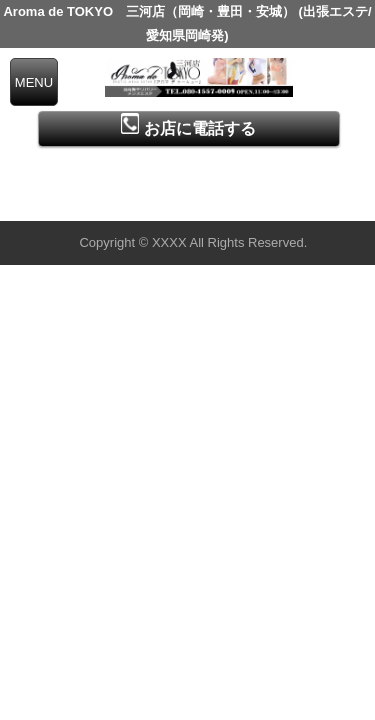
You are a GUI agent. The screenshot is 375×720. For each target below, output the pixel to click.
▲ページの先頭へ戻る (300, 202)
